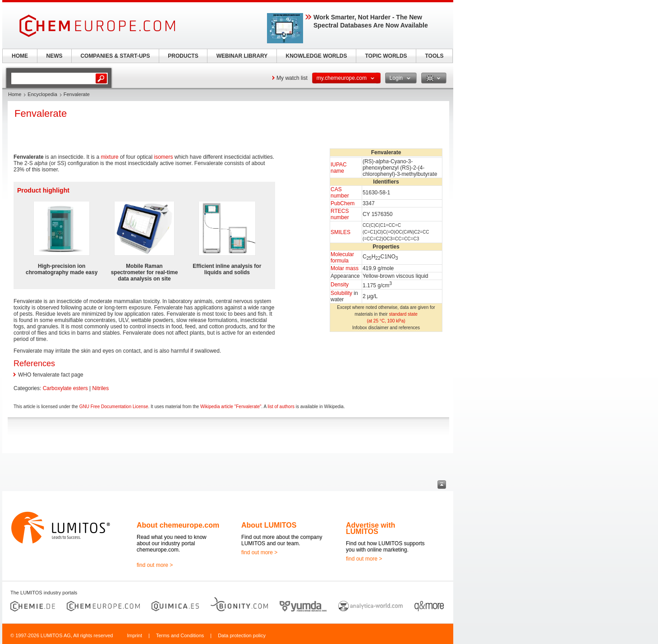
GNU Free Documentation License (114, 407)
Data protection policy (242, 635)
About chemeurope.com (178, 525)
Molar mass (345, 268)
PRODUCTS (183, 56)
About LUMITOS (269, 525)
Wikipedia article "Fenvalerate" (231, 407)
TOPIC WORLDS (386, 56)
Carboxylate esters (65, 388)
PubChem (343, 203)
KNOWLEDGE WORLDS (317, 56)
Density (340, 285)
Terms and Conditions (180, 635)
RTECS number (340, 214)
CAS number (340, 193)
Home (15, 94)
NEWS (55, 56)
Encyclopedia (42, 94)
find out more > (155, 565)
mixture (109, 157)
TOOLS (434, 56)
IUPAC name (339, 168)
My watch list (292, 78)
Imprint (134, 635)
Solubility (341, 293)
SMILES (341, 232)
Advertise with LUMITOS (370, 528)
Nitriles (101, 388)
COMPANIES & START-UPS (115, 56)
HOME (20, 56)
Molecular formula (342, 258)
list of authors (281, 407)
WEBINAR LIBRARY (242, 56)
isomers (164, 157)
